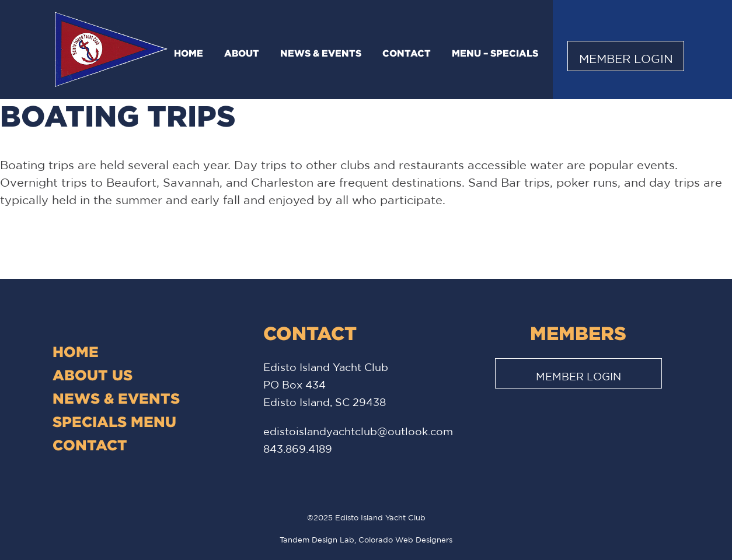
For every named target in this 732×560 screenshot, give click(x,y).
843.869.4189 (298, 449)
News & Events (321, 53)
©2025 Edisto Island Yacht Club (366, 518)
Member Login (626, 59)
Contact (407, 53)
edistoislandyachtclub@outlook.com (358, 431)
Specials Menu (114, 421)
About (242, 53)
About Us (93, 375)
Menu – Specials (495, 53)
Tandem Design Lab (317, 540)
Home (189, 53)
